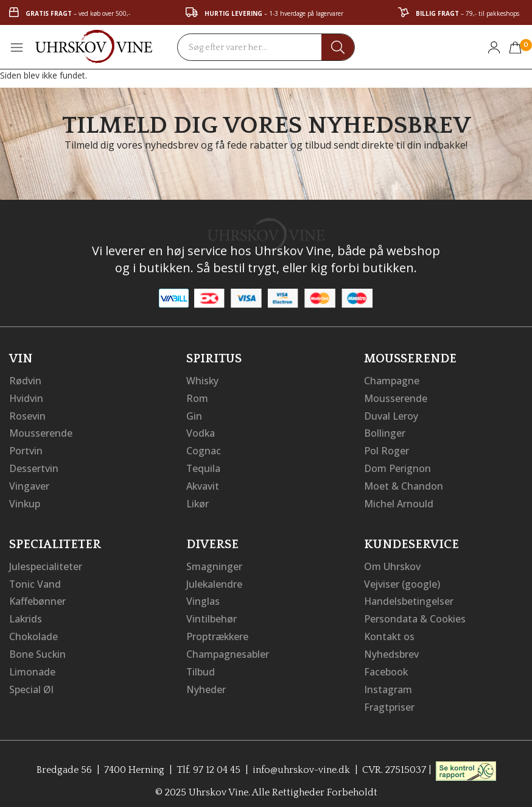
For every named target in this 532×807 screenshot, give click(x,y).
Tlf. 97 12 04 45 (208, 761)
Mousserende (41, 432)
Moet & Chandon (404, 483)
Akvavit (203, 483)
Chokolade (34, 630)
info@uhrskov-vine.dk (301, 761)
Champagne (392, 381)
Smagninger (214, 562)
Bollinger (385, 432)
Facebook (386, 664)
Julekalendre (215, 579)
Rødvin (25, 381)
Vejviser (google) (402, 579)
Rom (197, 398)
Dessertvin (34, 466)
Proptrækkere (218, 630)
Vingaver (29, 483)
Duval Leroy (391, 415)
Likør (198, 500)
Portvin (26, 449)
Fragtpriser (389, 699)
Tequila (204, 466)
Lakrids (26, 613)
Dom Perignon (397, 466)
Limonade (32, 664)
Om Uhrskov (393, 562)
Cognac (204, 449)
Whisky (203, 381)
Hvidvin (26, 398)
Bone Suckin (38, 647)
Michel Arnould (399, 500)
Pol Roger (387, 449)
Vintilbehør (212, 613)
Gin (194, 415)
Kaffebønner (37, 596)
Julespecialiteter (46, 562)
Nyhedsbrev (391, 647)
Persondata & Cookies (415, 613)
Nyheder (206, 682)
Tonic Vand (35, 579)
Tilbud (201, 664)
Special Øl (31, 682)
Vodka (201, 432)
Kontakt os (390, 630)
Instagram (388, 682)
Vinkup (25, 500)
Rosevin (27, 415)
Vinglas (203, 596)
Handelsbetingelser (409, 596)
